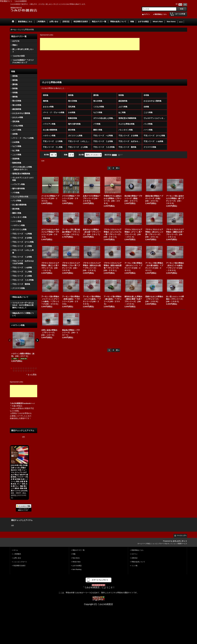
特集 (74, 554)
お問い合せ (17, 558)
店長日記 (134, 558)
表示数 (47, 155)
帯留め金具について (20, 297)
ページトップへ (182, 536)
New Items (76, 558)
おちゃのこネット (180, 541)
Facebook (29, 403)
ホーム (16, 550)
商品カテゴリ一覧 (79, 550)
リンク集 (134, 566)
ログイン (147, 14)
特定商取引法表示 (19, 566)
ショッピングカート (20, 562)
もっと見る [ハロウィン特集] (32, 375)
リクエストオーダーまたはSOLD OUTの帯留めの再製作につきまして (23, 305)
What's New (77, 562)
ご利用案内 (17, 554)
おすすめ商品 (77, 566)
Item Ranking (77, 569)
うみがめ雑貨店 (16, 403)
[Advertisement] (24, 391)
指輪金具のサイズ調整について (23, 314)
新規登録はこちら (161, 14)
